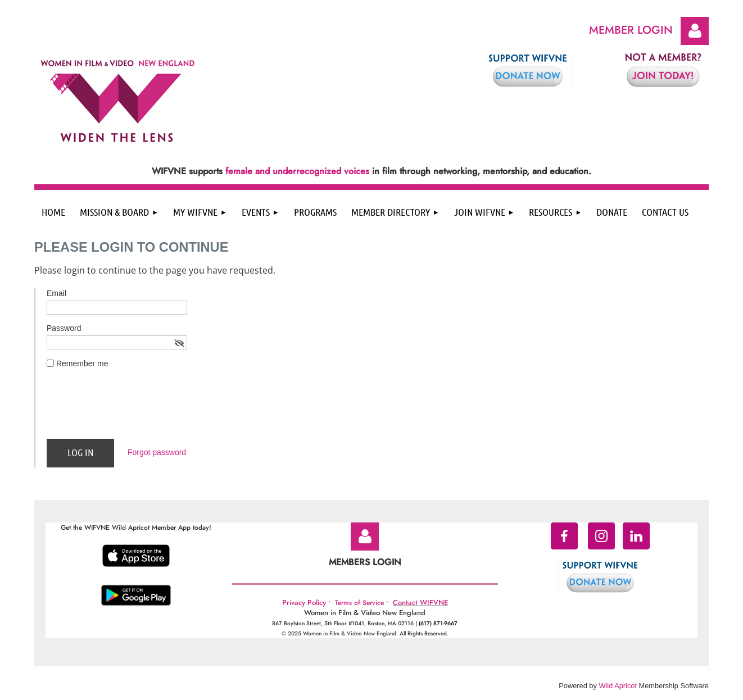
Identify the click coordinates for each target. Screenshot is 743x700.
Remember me (82, 363)
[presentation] (132, 408)
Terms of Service (359, 603)
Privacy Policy (304, 603)
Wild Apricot (618, 686)
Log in (695, 31)
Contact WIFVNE (420, 603)
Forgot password (157, 452)
